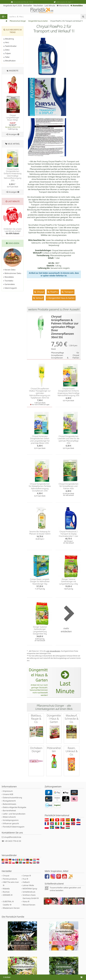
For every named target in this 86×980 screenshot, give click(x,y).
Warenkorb (63, 5)
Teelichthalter (10, 46)
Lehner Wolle (28, 885)
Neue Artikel (14, 144)
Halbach (26, 882)
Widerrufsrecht (9, 817)
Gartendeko (9, 284)
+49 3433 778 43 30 (13, 841)
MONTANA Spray (30, 889)
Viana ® (26, 901)
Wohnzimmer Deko (12, 273)
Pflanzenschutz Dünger (18, 21)
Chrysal (40, 292)
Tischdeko (8, 281)
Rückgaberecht (9, 801)
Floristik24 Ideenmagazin (14, 827)
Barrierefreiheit (9, 810)
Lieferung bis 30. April (65, 2)
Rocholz (6, 892)
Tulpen (7, 53)
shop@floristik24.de (13, 837)
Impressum (8, 791)
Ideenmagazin (10, 288)
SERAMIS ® (8, 895)
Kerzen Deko (9, 270)
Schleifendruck (29, 892)
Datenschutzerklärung (12, 797)
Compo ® (27, 876)
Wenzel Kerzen (29, 905)
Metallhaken (10, 61)
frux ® (25, 879)
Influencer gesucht (11, 823)
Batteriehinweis (9, 804)
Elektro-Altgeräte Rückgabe (14, 807)
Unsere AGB (8, 794)
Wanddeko (9, 277)
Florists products (10, 879)
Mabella (6, 889)
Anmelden (77, 5)
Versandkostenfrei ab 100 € (23, 2)
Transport (69, 292)
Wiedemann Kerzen (11, 908)
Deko (6, 50)
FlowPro (54, 292)
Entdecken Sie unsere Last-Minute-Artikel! (13, 231)
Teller (7, 57)
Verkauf (39, 298)
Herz (6, 42)
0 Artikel (7, 977)
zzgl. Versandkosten (53, 651)
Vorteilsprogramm (11, 820)
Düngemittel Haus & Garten (38, 21)
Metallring (9, 39)
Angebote (14, 71)
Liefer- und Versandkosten (14, 814)
